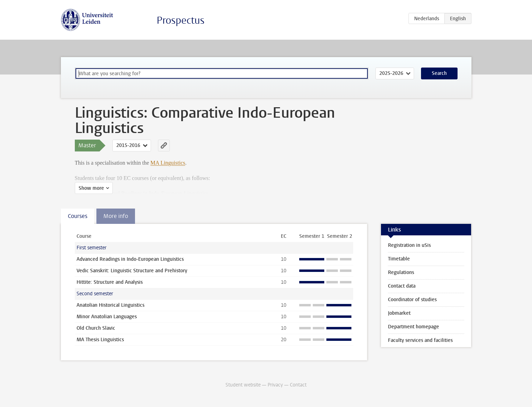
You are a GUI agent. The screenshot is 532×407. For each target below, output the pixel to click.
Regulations (401, 272)
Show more (91, 188)
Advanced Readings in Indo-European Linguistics (130, 259)
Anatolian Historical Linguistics (110, 305)
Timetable (399, 259)
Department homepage (414, 327)
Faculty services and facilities (420, 340)
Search (439, 73)
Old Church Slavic (96, 328)
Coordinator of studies (412, 300)
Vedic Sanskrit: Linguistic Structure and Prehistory (132, 271)
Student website (243, 385)
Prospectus (181, 20)
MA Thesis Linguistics (100, 340)
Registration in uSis (409, 245)
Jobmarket (399, 313)
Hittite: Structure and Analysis (110, 282)
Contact (298, 385)
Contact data (402, 286)
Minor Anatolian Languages (107, 317)
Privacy (275, 385)
